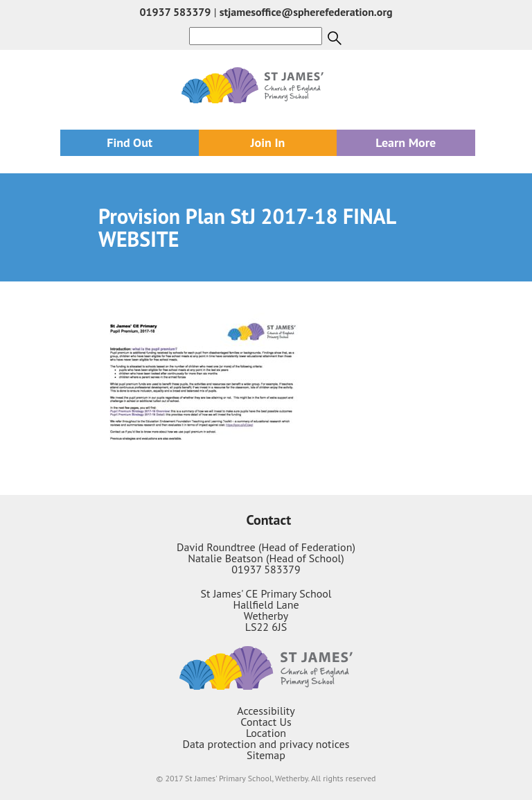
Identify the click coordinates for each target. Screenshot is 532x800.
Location (266, 733)
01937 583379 (175, 12)
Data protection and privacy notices (266, 744)
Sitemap (266, 755)
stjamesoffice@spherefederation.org (306, 12)
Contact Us (266, 722)
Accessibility (266, 711)
